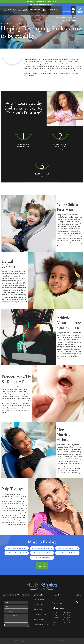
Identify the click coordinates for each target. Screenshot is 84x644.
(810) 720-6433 (69, 21)
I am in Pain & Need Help (42, 558)
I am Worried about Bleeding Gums (42, 548)
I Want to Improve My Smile (42, 553)
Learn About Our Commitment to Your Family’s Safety (42, 2)
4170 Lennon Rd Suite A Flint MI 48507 (66, 17)
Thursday (55, 620)
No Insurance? (44, 10)
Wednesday (56, 617)
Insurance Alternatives (41, 625)
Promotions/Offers (40, 614)
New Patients (26, 10)
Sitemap (36, 641)
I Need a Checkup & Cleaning (17, 548)
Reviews (51, 9)
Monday (55, 612)
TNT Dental (66, 641)
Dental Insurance (39, 619)
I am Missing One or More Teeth (17, 553)
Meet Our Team (38, 604)
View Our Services (42, 565)
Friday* (54, 622)
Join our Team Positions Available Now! (42, 5)
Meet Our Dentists (40, 599)
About (14, 9)
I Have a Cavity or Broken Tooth (67, 548)
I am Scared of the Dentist (67, 553)
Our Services (20, 10)
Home (9, 9)
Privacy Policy (42, 641)
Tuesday (55, 615)
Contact (56, 9)
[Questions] (16, 618)
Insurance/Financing (34, 9)
